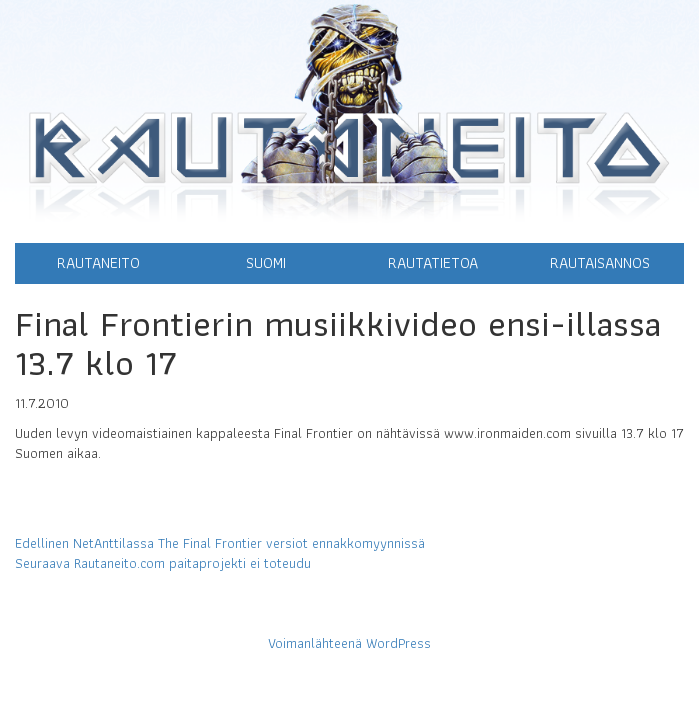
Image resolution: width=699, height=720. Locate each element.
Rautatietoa (433, 262)
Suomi (266, 262)
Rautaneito (98, 262)
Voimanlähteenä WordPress (349, 643)
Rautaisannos (600, 262)
